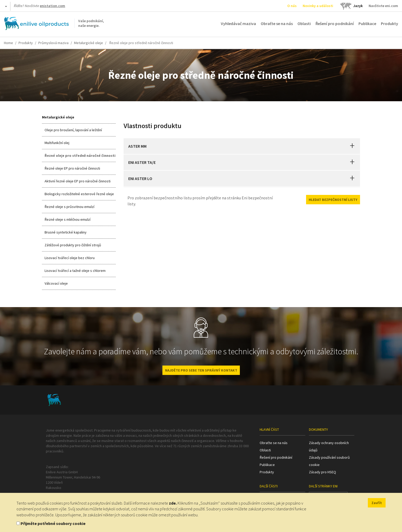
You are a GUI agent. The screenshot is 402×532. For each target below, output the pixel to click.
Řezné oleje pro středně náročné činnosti (80, 156)
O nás (292, 6)
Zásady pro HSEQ (322, 472)
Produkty (389, 23)
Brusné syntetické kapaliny (66, 232)
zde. (173, 503)
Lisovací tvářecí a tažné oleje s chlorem (75, 271)
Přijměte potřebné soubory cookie (53, 523)
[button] (352, 146)
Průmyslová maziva (53, 43)
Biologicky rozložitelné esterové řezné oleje (79, 194)
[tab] (242, 146)
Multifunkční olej (57, 143)
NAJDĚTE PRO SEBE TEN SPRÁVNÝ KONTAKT (201, 370)
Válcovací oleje (56, 283)
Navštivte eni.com (383, 6)
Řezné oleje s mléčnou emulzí (68, 219)
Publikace (367, 23)
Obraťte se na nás (277, 23)
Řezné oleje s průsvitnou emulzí (69, 207)
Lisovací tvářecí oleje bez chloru (70, 258)
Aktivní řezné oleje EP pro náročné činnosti (78, 181)
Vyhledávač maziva (238, 23)
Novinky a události (318, 6)
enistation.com (53, 6)
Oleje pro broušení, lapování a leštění (73, 130)
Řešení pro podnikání (335, 23)
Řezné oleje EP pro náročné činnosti (72, 168)
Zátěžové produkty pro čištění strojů (73, 245)
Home (8, 43)
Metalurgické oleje (89, 43)
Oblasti (304, 23)
